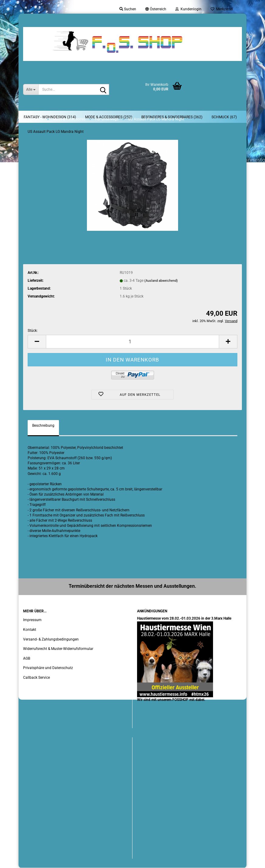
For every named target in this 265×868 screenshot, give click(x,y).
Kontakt (30, 630)
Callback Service (36, 678)
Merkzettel (222, 9)
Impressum (32, 620)
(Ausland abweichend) (161, 281)
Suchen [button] (128, 9)
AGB (27, 658)
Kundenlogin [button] (188, 9)
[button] (156, 9)
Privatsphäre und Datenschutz (48, 668)
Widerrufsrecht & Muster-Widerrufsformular (58, 649)
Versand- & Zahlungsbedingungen (51, 639)
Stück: (33, 331)
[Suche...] (31, 89)
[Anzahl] (132, 342)
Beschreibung (43, 426)
